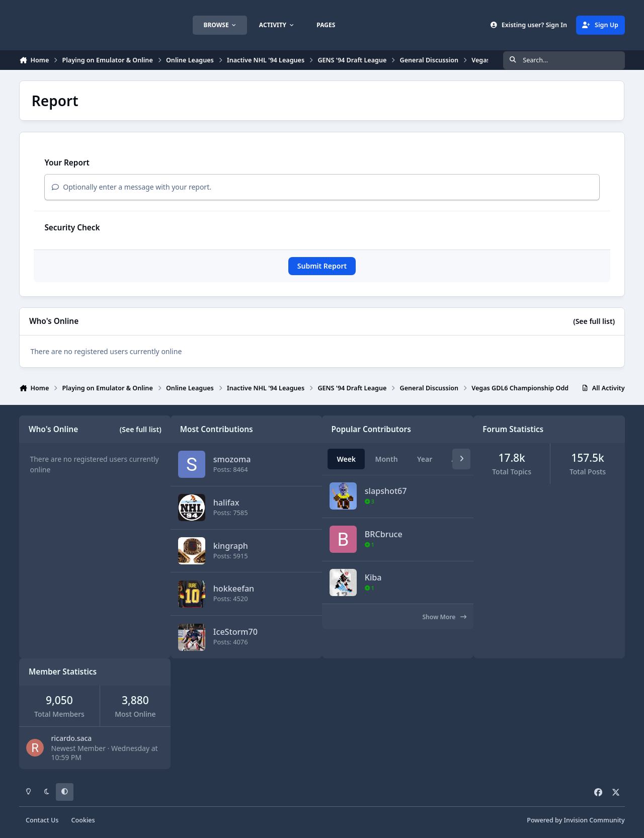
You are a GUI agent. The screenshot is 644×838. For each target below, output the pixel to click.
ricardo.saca (71, 738)
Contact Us (42, 820)
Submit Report (322, 266)
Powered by (576, 820)
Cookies (83, 820)
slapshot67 (386, 491)
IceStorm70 (235, 632)
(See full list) (594, 321)
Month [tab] (386, 459)
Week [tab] (346, 459)
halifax (226, 502)
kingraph (231, 545)
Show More (444, 617)
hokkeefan (234, 589)
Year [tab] (425, 459)
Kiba (373, 577)
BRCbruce (384, 534)
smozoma (232, 459)
